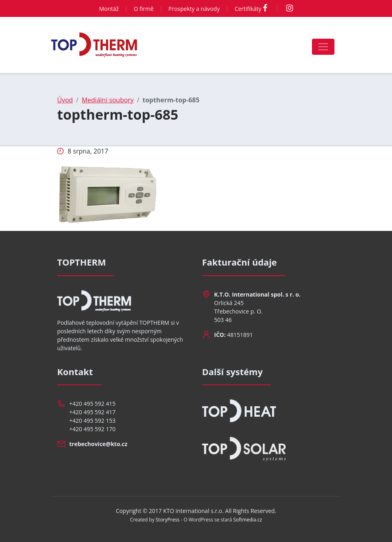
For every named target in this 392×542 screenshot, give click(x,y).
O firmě (143, 9)
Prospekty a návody (194, 9)
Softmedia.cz (248, 520)
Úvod (65, 100)
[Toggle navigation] (323, 47)
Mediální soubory (108, 100)
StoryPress (168, 520)
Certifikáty (248, 9)
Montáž (109, 9)
